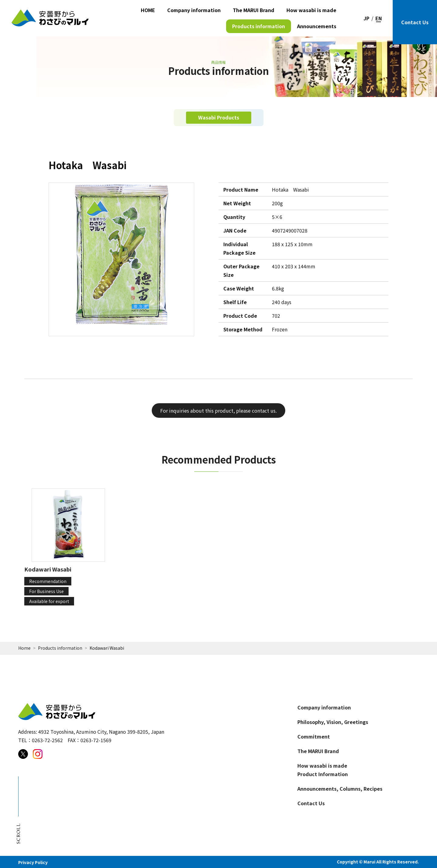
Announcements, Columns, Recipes (340, 789)
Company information (194, 10)
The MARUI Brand (254, 10)
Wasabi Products (219, 117)
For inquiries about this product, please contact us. (218, 411)
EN (379, 18)
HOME (148, 10)
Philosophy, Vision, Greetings (333, 722)
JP (366, 18)
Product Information (323, 774)
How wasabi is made (311, 10)
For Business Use (46, 591)
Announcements (317, 26)
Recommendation (48, 581)
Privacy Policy (33, 862)
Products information (259, 26)
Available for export (49, 601)
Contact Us (415, 22)
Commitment (314, 736)
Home (24, 648)
